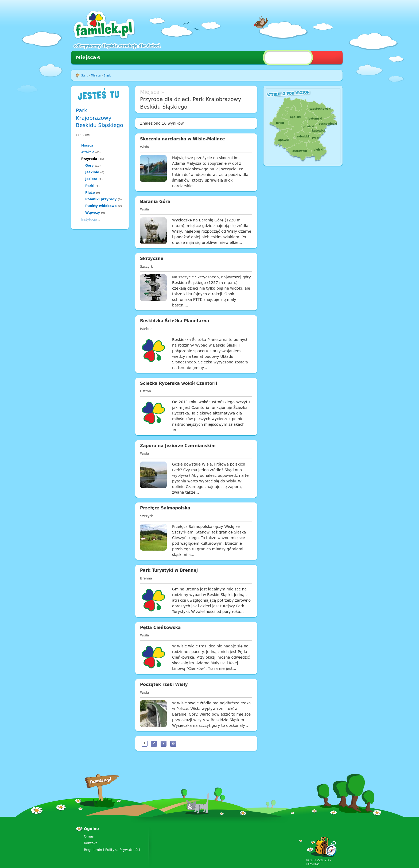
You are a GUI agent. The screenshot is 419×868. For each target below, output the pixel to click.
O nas (89, 836)
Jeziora (91, 179)
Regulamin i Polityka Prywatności (112, 850)
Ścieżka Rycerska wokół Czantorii (179, 383)
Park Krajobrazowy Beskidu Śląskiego (100, 118)
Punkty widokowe (101, 206)
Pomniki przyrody (101, 199)
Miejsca (86, 57)
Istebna (146, 329)
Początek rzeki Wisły (164, 685)
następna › (164, 744)
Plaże (90, 193)
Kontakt (90, 843)
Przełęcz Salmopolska (165, 508)
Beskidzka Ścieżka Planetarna (175, 321)
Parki (90, 186)
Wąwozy (93, 213)
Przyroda (89, 159)
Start (84, 76)
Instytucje (89, 220)
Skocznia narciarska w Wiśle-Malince (183, 139)
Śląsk (107, 76)
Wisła (145, 147)
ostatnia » (173, 744)
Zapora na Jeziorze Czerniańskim (178, 446)
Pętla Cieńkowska (160, 628)
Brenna (146, 578)
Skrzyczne (152, 259)
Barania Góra (155, 202)
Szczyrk (146, 266)
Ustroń (146, 391)
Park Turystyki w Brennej (169, 570)
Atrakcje (88, 152)
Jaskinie (92, 172)
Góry (90, 166)
